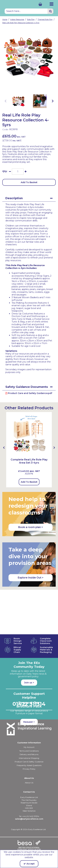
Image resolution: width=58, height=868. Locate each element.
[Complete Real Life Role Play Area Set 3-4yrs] (29, 463)
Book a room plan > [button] (31, 527)
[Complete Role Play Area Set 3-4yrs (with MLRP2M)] (29, 434)
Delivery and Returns (29, 741)
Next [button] (53, 101)
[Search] (26, 11)
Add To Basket (29, 182)
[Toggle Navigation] (51, 4)
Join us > (29, 638)
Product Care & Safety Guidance (29, 749)
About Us (29, 770)
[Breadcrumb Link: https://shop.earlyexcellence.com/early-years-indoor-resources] (17, 19)
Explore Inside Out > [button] (31, 578)
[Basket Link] (38, 4)
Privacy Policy (29, 756)
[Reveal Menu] (51, 4)
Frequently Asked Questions (29, 752)
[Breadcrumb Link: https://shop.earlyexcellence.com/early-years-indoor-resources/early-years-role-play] (31, 19)
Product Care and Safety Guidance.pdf (29, 393)
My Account (29, 734)
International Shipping (29, 745)
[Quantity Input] (18, 172)
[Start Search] (50, 11)
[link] (27, 87)
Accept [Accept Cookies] (29, 864)
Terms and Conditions (29, 738)
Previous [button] (5, 101)
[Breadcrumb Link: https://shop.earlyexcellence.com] (5, 19)
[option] (29, 57)
